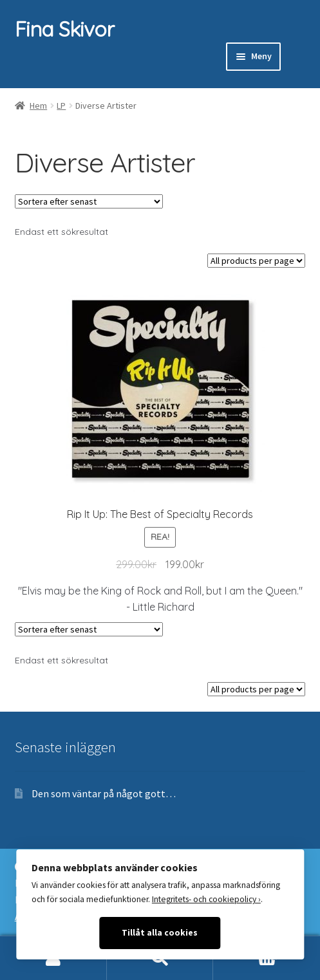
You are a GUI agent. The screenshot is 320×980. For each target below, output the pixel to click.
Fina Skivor (64, 29)
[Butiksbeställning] (89, 201)
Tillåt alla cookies (160, 933)
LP (61, 106)
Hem (38, 106)
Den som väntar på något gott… (104, 793)
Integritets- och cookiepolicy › (206, 899)
